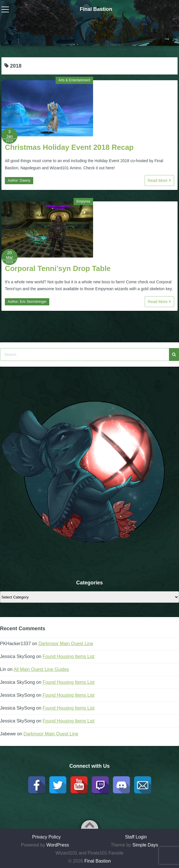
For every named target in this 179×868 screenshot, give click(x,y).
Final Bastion (96, 9)
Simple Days (145, 845)
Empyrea (83, 201)
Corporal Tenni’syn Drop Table (58, 268)
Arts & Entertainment (74, 80)
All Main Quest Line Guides (41, 669)
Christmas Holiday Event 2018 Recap (69, 147)
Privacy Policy (46, 837)
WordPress (58, 845)
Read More (159, 180)
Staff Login (136, 837)
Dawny (25, 180)
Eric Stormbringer (33, 302)
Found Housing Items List (69, 656)
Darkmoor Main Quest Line (66, 644)
